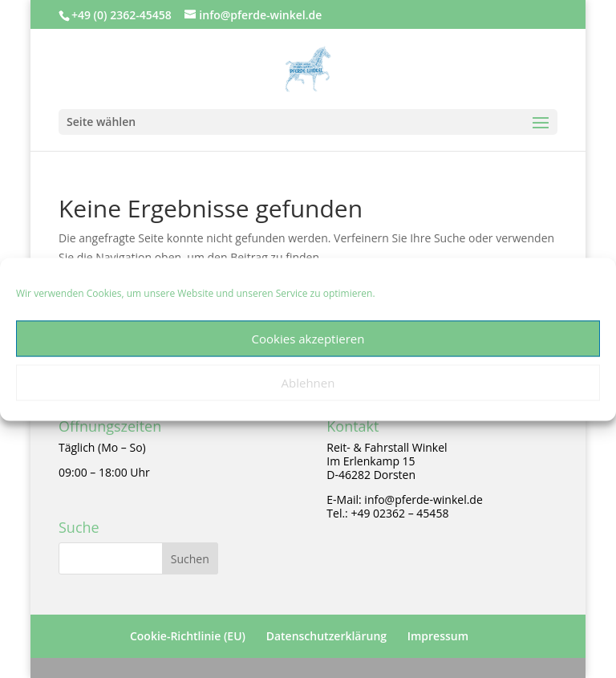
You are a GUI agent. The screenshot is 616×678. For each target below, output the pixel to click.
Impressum (438, 636)
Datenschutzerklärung (326, 636)
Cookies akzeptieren (308, 339)
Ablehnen (308, 383)
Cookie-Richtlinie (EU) (188, 636)
